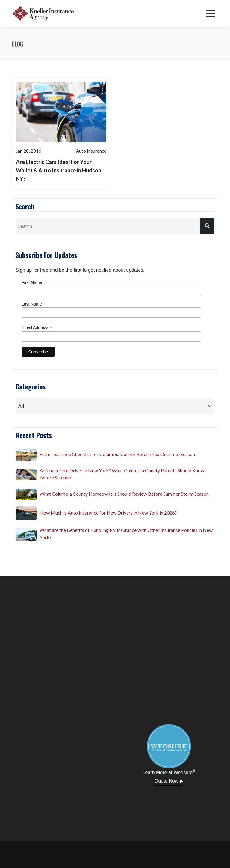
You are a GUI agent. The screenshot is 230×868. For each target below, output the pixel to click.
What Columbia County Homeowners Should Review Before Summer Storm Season (124, 494)
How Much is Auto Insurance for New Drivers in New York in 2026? (108, 513)
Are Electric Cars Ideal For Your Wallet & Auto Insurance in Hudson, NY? (59, 170)
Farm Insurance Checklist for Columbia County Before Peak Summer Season (117, 454)
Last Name (32, 304)
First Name (32, 282)
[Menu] (211, 13)
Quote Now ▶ (169, 781)
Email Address (37, 328)
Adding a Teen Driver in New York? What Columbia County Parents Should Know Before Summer (122, 474)
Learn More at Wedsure (169, 772)
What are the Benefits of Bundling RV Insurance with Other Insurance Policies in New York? (126, 534)
